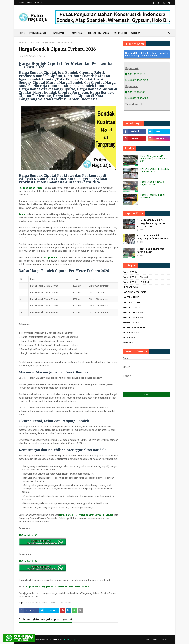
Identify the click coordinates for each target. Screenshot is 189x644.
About (30, 3)
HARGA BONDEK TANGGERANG (41, 603)
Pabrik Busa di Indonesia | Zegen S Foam (153, 183)
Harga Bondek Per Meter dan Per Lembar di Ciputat (86, 515)
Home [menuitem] (22, 33)
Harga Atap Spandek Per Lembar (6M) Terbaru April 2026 (153, 159)
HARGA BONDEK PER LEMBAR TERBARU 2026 (155, 170)
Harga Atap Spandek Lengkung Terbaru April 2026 (153, 237)
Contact (39, 3)
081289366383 (135, 92)
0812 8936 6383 (28, 561)
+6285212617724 (137, 80)
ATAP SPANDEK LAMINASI (136, 277)
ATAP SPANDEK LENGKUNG (137, 282)
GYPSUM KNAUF (132, 322)
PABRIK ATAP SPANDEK (135, 328)
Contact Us (166, 640)
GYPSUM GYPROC (132, 307)
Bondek (23, 214)
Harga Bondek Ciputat (30, 188)
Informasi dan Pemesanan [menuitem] (127, 33)
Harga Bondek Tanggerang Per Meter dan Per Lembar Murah (57, 587)
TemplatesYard (42, 640)
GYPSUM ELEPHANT (133, 302)
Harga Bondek (51, 257)
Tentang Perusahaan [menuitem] (98, 33)
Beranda (22, 42)
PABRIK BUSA (131, 338)
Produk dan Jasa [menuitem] (38, 33)
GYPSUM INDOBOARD (134, 312)
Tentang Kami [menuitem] (76, 33)
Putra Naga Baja (69, 640)
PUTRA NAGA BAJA (29, 56)
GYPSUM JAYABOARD (134, 317)
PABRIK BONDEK (132, 333)
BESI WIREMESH (132, 287)
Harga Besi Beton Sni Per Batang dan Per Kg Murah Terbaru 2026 (151, 223)
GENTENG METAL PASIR (135, 292)
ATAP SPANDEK (131, 272)
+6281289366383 (137, 98)
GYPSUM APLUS (132, 297)
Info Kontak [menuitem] (59, 33)
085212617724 (135, 74)
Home (21, 3)
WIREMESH (129, 343)
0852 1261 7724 (28, 535)
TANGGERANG (34, 42)
